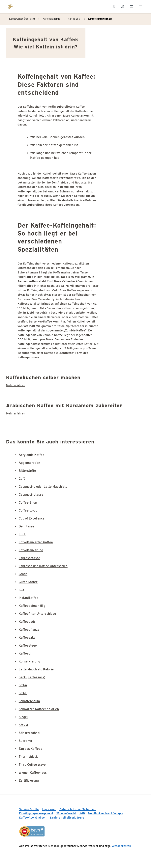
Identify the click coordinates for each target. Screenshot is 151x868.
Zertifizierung (29, 781)
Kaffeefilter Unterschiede (37, 614)
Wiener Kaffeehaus (33, 773)
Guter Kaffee (28, 582)
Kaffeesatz (27, 638)
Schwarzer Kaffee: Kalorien (39, 709)
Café (22, 479)
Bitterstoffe (27, 471)
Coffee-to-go (28, 510)
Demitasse (26, 526)
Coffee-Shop (28, 503)
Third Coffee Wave (32, 765)
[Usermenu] (123, 6)
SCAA (23, 685)
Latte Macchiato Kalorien (37, 669)
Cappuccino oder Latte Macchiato (43, 487)
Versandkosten (121, 846)
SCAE (23, 693)
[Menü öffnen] (140, 6)
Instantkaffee (29, 598)
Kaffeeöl (25, 653)
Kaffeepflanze (29, 630)
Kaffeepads (27, 622)
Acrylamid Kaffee (31, 455)
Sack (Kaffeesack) (32, 677)
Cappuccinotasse (31, 495)
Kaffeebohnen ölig (32, 606)
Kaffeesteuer (28, 645)
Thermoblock (28, 757)
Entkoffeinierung (31, 550)
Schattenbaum (29, 701)
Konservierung (29, 661)
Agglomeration (29, 463)
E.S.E (22, 534)
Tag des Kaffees (30, 749)
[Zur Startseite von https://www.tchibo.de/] (11, 6)
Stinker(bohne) (30, 733)
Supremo (25, 741)
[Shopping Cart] (132, 6)
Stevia (23, 725)
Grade (23, 574)
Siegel (23, 717)
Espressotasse (29, 558)
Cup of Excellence (32, 518)
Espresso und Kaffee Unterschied (43, 566)
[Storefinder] (114, 6)
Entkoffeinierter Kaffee (36, 542)
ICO (21, 590)
